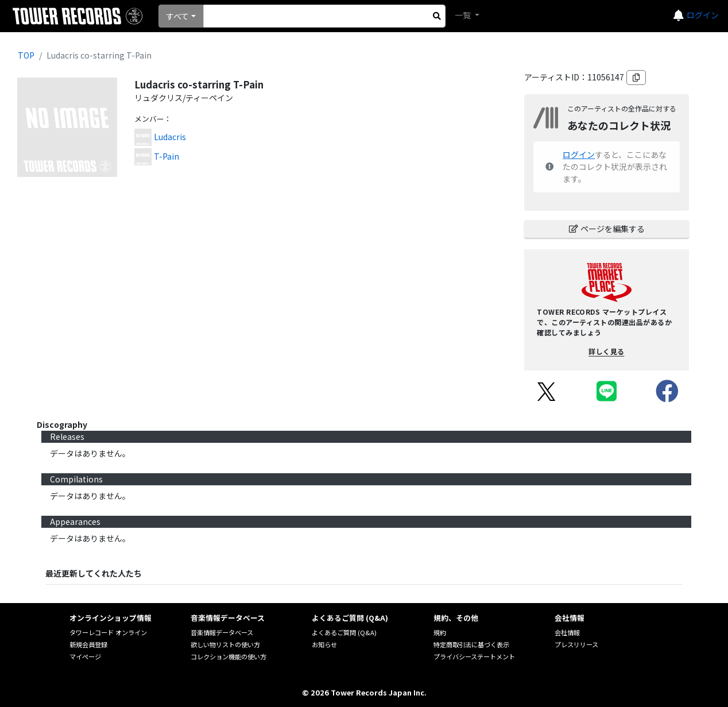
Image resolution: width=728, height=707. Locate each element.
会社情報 (567, 632)
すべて (177, 16)
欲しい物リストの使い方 (225, 644)
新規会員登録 (88, 644)
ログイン (703, 15)
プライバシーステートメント (474, 656)
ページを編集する (607, 229)
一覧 (464, 15)
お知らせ (324, 644)
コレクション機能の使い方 (229, 656)
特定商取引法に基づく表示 (471, 644)
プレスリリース (576, 644)
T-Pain (166, 156)
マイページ (85, 656)
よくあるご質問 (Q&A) (344, 632)
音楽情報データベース (222, 632)
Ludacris (170, 137)
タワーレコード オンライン (108, 632)
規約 (440, 632)
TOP (26, 55)
